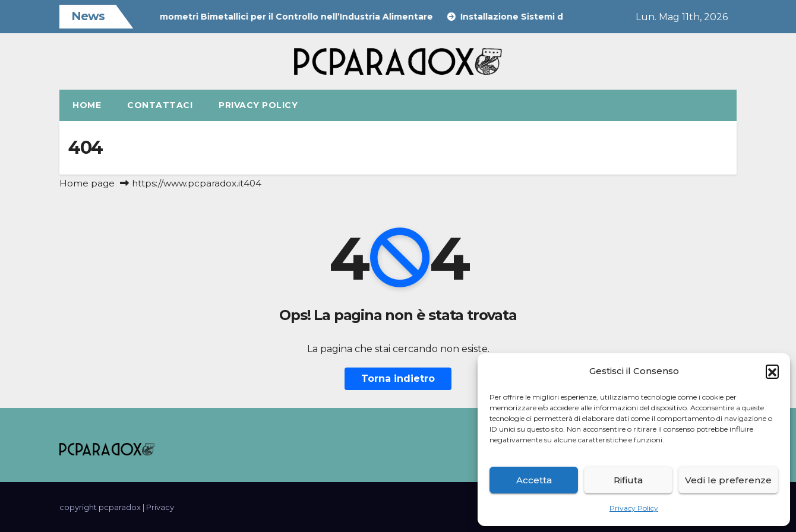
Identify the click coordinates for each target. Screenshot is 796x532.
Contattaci (160, 105)
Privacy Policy (634, 508)
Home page (87, 183)
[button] (772, 371)
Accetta (534, 480)
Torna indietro (398, 379)
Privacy (160, 507)
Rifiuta (628, 480)
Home (87, 105)
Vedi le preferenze (728, 480)
